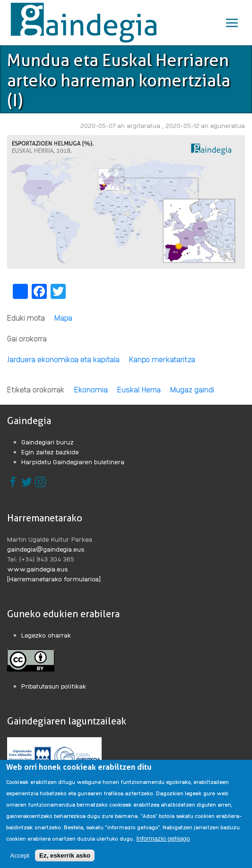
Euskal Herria (139, 389)
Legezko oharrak (46, 635)
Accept (20, 861)
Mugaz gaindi (192, 389)
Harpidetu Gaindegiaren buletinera (73, 461)
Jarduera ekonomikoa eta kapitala (63, 359)
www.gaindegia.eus (38, 569)
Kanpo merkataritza (162, 359)
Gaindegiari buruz (48, 442)
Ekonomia (91, 389)
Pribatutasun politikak (54, 686)
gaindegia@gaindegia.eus (46, 549)
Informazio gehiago (163, 844)
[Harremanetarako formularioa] (54, 579)
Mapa (63, 318)
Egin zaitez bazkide (50, 451)
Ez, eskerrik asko (65, 861)
